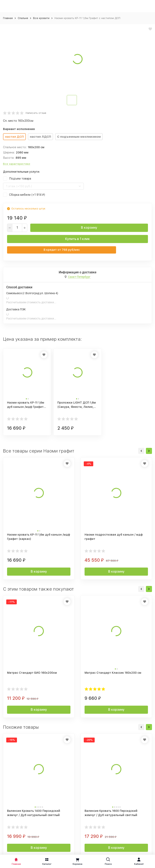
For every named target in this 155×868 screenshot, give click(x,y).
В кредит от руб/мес (62, 250)
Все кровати (41, 18)
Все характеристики (17, 164)
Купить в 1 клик (77, 239)
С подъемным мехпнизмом (79, 137)
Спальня (23, 18)
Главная (8, 18)
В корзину (89, 228)
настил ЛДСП (40, 137)
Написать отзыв (36, 113)
